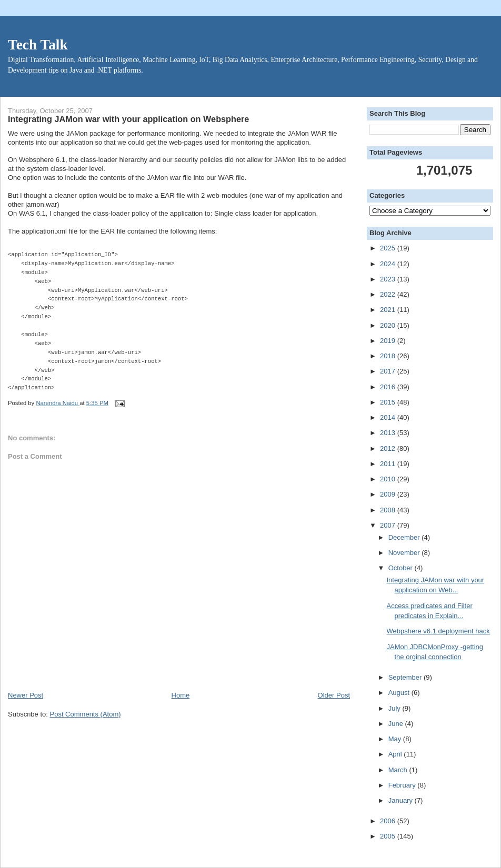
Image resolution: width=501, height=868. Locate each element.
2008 (389, 510)
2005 (389, 836)
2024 (389, 264)
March (399, 770)
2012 (389, 448)
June (397, 724)
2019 (389, 341)
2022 (389, 294)
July (395, 708)
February (403, 785)
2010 (389, 479)
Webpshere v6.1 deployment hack (438, 631)
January (402, 800)
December (405, 537)
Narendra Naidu (58, 403)
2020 (389, 325)
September (406, 677)
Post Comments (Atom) (86, 714)
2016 (389, 387)
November (405, 553)
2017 (389, 371)
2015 (389, 402)
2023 (389, 279)
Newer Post (26, 695)
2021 (389, 310)
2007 (389, 525)
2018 (389, 356)
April (396, 754)
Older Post (334, 695)
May (396, 739)
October (402, 568)
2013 (389, 433)
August (400, 693)
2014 (389, 417)
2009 (389, 494)
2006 (389, 821)
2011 (389, 464)
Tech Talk (38, 45)
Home (181, 695)
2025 (389, 248)
